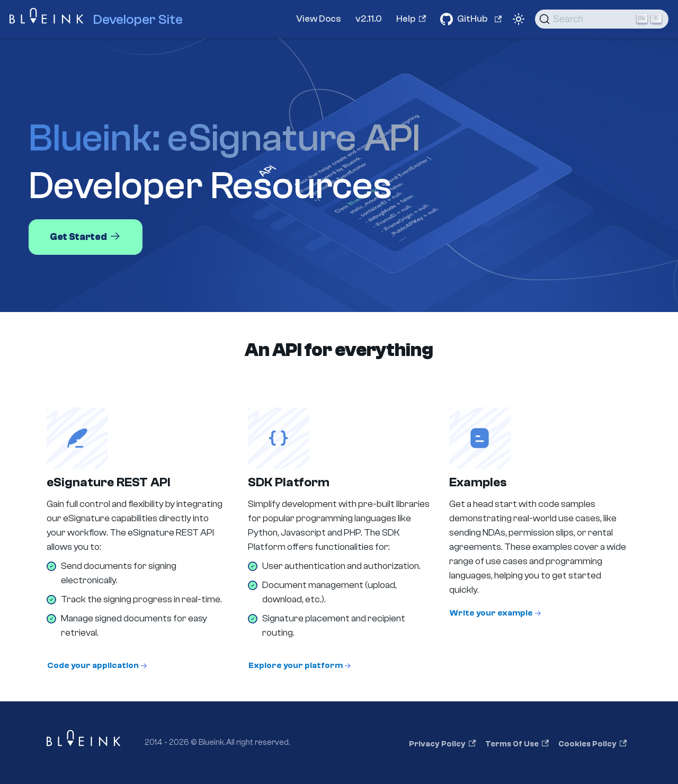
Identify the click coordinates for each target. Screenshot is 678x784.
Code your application (93, 665)
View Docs (319, 19)
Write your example (491, 613)
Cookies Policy (592, 744)
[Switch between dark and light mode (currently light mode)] (519, 19)
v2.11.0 (369, 19)
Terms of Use (517, 744)
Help (411, 19)
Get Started (86, 236)
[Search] (602, 19)
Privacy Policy (442, 744)
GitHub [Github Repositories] (479, 19)
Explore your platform (296, 665)
